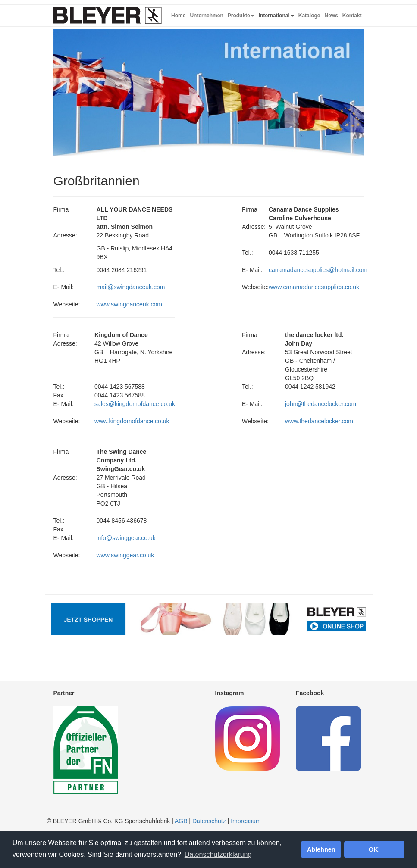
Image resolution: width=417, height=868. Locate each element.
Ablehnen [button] (321, 849)
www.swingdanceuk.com (130, 304)
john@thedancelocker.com (321, 404)
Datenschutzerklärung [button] (218, 854)
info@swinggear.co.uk (126, 538)
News (331, 16)
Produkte (241, 16)
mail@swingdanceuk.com (131, 287)
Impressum (246, 821)
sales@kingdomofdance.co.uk (135, 404)
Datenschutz (209, 821)
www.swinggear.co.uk (125, 555)
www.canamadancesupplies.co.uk (314, 287)
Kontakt (352, 16)
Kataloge (309, 16)
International (276, 16)
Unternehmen (206, 16)
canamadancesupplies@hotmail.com (318, 270)
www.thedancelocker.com (319, 421)
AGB (181, 821)
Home (178, 16)
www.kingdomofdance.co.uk (132, 421)
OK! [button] (374, 849)
